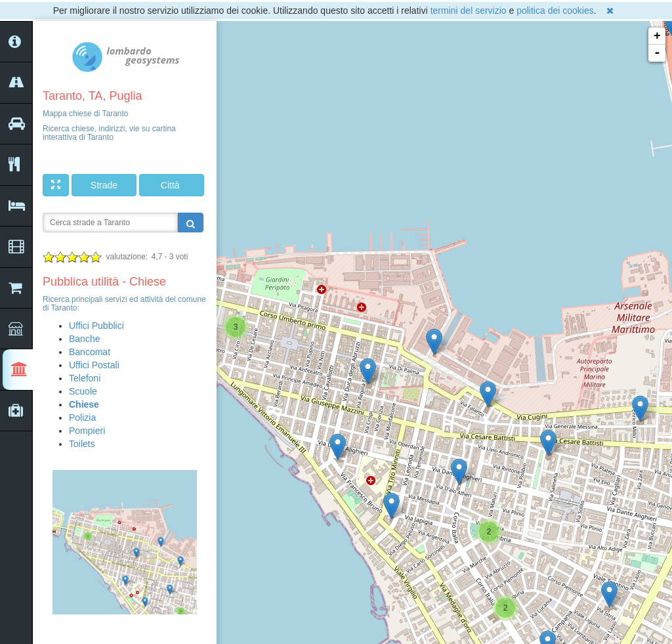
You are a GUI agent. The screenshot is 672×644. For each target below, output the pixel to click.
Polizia (82, 418)
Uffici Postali (94, 365)
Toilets (82, 444)
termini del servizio (469, 11)
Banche (84, 339)
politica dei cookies (555, 11)
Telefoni (85, 378)
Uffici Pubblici (96, 326)
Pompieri (87, 431)
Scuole (83, 391)
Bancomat (90, 352)
